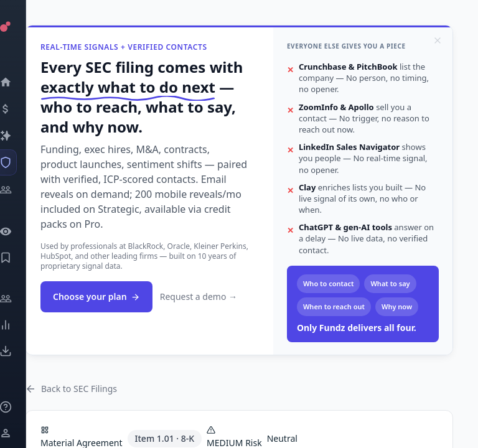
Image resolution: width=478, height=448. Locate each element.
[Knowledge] (22, 407)
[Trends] (22, 325)
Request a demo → (199, 296)
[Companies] (22, 136)
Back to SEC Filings (71, 389)
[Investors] (22, 190)
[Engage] (22, 299)
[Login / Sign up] (22, 433)
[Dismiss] (438, 40)
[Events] (22, 109)
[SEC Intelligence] (22, 162)
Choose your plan (96, 296)
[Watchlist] (22, 231)
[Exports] (22, 351)
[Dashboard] (22, 82)
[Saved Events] (22, 258)
